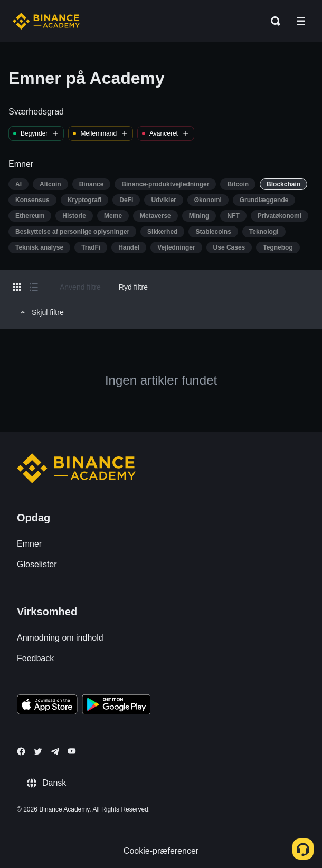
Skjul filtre (41, 312)
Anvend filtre (80, 287)
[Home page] (46, 21)
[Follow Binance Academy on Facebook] (21, 751)
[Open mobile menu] (301, 21)
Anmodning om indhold (60, 638)
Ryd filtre (133, 287)
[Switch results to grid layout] (17, 287)
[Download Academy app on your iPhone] (47, 706)
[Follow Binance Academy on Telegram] (55, 751)
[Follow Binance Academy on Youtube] (72, 751)
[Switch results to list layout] (34, 287)
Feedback (35, 658)
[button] (301, 21)
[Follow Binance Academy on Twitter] (38, 751)
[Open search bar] (272, 21)
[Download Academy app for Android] (116, 706)
